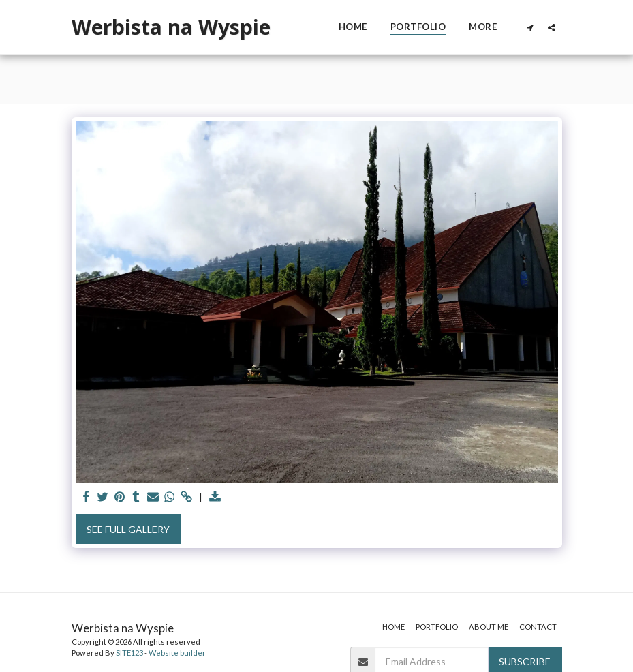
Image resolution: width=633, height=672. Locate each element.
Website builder (177, 653)
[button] (530, 27)
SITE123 (129, 653)
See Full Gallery (128, 529)
